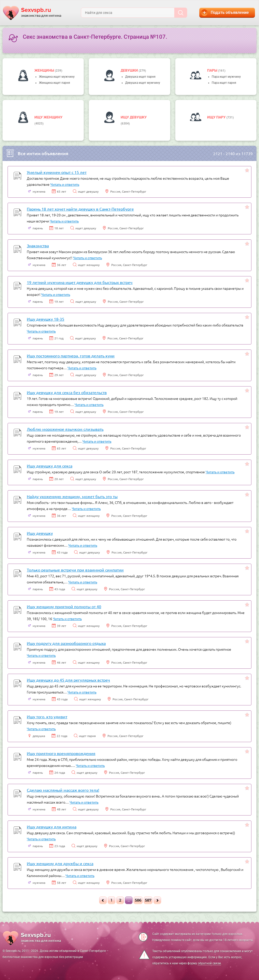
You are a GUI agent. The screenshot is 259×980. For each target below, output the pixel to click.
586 (138, 900)
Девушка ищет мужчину (143, 83)
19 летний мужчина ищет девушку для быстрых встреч (80, 282)
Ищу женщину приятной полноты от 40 (64, 606)
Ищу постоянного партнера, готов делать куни (71, 356)
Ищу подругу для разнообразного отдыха (66, 643)
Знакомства (38, 246)
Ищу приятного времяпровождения (61, 753)
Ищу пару (217, 117)
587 (148, 900)
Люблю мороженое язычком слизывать (65, 429)
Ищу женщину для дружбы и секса (60, 863)
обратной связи (209, 963)
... (129, 900)
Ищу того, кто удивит (47, 717)
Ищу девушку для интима (52, 827)
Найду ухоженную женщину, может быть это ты (72, 496)
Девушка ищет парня (140, 77)
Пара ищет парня (224, 83)
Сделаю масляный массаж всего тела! (63, 790)
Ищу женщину (48, 117)
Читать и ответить (65, 184)
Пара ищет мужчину (226, 77)
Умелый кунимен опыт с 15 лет (57, 172)
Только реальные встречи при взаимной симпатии (75, 570)
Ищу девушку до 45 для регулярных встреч (68, 680)
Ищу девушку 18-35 (46, 319)
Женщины (45, 70)
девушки (130, 70)
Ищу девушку (134, 117)
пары (213, 70)
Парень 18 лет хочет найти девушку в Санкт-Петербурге (80, 209)
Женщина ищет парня (55, 83)
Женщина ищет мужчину (57, 77)
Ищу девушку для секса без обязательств (67, 392)
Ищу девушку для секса (50, 466)
